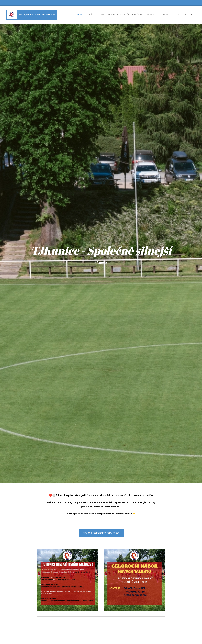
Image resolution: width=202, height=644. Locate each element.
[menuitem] (80, 15)
